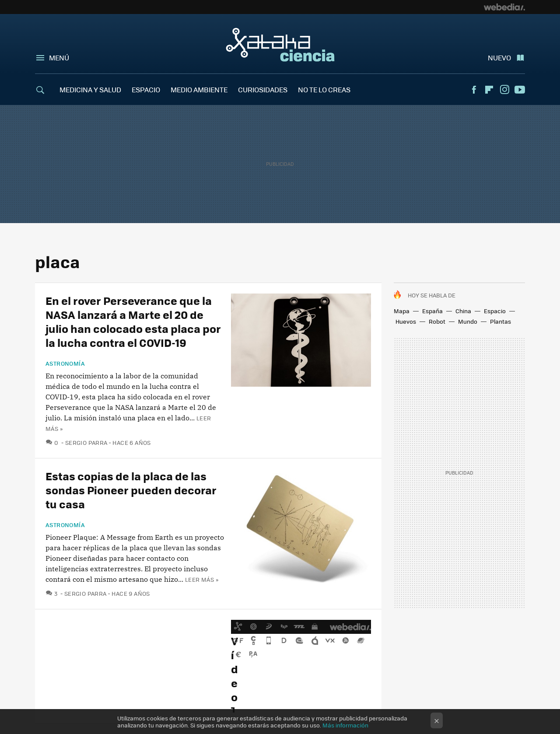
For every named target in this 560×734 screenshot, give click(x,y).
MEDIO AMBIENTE (199, 89)
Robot (437, 321)
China (463, 311)
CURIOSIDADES (263, 89)
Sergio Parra (86, 442)
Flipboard (489, 90)
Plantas (500, 321)
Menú (59, 58)
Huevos (406, 321)
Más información (345, 725)
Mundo (468, 321)
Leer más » (202, 579)
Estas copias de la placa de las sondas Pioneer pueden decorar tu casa (131, 490)
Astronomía (65, 364)
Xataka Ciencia (280, 45)
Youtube (520, 90)
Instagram (504, 90)
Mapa (402, 311)
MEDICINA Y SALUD (90, 89)
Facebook (474, 90)
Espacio (495, 311)
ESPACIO (146, 89)
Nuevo (499, 58)
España (432, 311)
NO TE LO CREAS (324, 89)
